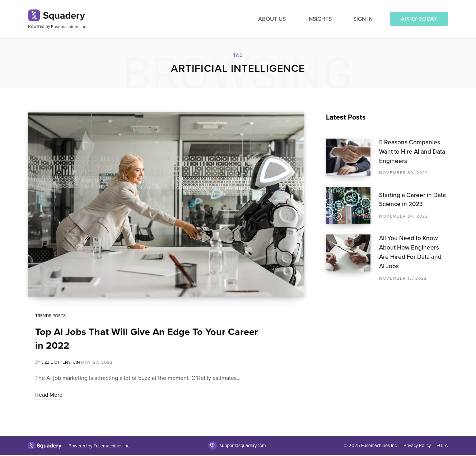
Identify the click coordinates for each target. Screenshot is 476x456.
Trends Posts (50, 316)
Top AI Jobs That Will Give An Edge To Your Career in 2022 (147, 339)
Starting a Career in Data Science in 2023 (412, 200)
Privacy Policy (417, 446)
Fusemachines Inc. (69, 27)
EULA (442, 446)
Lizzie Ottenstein (61, 363)
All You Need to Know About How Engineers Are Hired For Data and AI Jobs (410, 252)
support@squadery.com (242, 446)
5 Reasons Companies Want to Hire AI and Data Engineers (412, 152)
